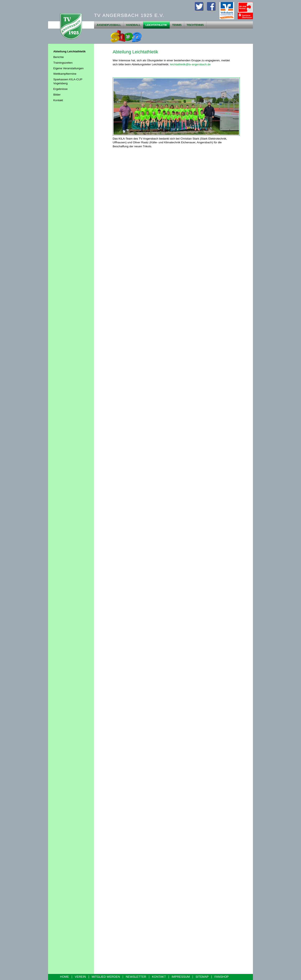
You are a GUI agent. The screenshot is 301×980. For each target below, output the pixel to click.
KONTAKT (159, 977)
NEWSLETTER (136, 977)
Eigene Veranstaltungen (68, 68)
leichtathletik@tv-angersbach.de (190, 64)
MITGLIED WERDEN (106, 977)
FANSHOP (222, 977)
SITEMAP (202, 977)
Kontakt (58, 100)
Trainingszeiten (63, 63)
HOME (64, 977)
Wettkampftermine (65, 74)
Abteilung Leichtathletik (70, 51)
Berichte (59, 57)
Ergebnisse (60, 89)
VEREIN (80, 977)
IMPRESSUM (181, 977)
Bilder (57, 95)
